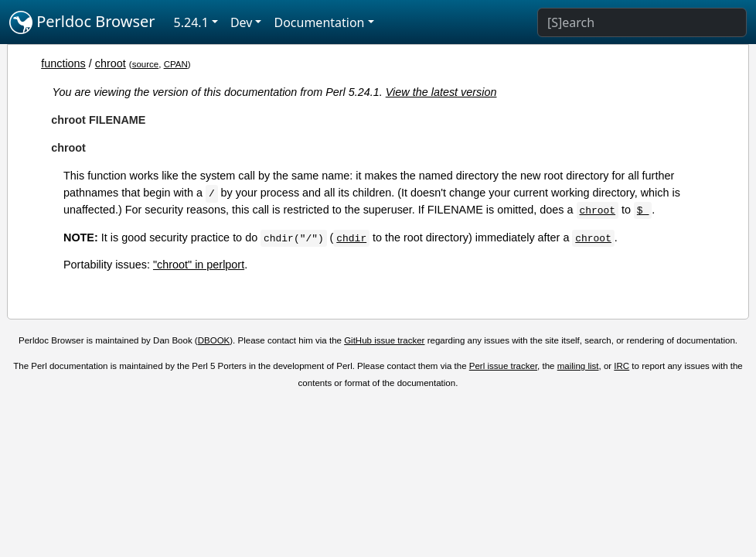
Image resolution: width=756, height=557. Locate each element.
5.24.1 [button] (191, 22)
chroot (111, 63)
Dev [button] (242, 22)
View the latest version (441, 92)
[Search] (642, 22)
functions (63, 63)
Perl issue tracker (503, 366)
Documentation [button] (319, 22)
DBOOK (214, 340)
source (146, 64)
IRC (621, 366)
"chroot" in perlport (199, 265)
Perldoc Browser (82, 22)
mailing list (578, 366)
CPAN (176, 64)
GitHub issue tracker (384, 340)
